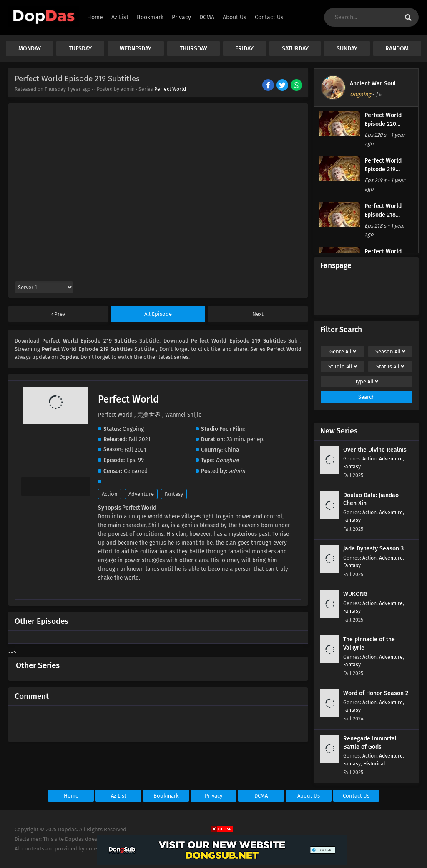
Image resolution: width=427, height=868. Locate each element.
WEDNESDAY (136, 49)
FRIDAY (244, 49)
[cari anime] (408, 18)
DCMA (261, 796)
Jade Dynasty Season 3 (373, 549)
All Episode (158, 314)
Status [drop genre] (390, 366)
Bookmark (166, 796)
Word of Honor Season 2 (376, 693)
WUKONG (355, 594)
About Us (309, 796)
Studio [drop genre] (343, 366)
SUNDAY (347, 49)
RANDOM (397, 49)
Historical (374, 764)
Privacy (213, 796)
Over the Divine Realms (375, 450)
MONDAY (30, 49)
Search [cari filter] (367, 397)
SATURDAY (295, 49)
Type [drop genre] (367, 381)
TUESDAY (80, 49)
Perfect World (170, 89)
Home (71, 796)
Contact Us (356, 796)
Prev (59, 314)
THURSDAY (193, 49)
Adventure (141, 494)
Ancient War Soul (373, 84)
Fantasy (174, 494)
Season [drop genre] (390, 351)
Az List (119, 796)
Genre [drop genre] (343, 351)
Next (258, 314)
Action (110, 494)
